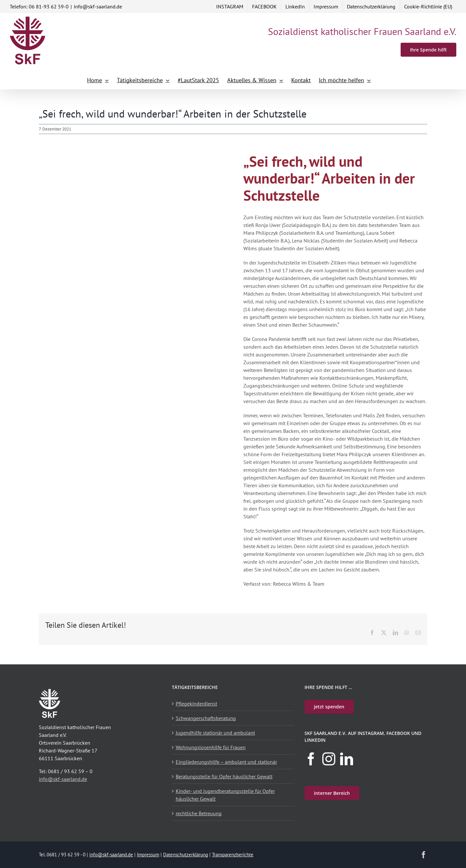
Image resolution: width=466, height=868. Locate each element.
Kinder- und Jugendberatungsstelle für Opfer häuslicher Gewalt (225, 795)
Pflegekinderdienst (196, 704)
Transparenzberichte (233, 855)
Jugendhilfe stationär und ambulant (215, 733)
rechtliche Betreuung (199, 813)
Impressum (148, 855)
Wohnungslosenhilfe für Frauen (211, 747)
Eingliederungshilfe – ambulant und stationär (226, 762)
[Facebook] (311, 759)
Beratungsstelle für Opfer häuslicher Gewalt (224, 776)
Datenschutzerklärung (186, 855)
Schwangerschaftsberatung (206, 718)
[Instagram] (329, 759)
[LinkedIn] (347, 759)
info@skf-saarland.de (98, 6)
